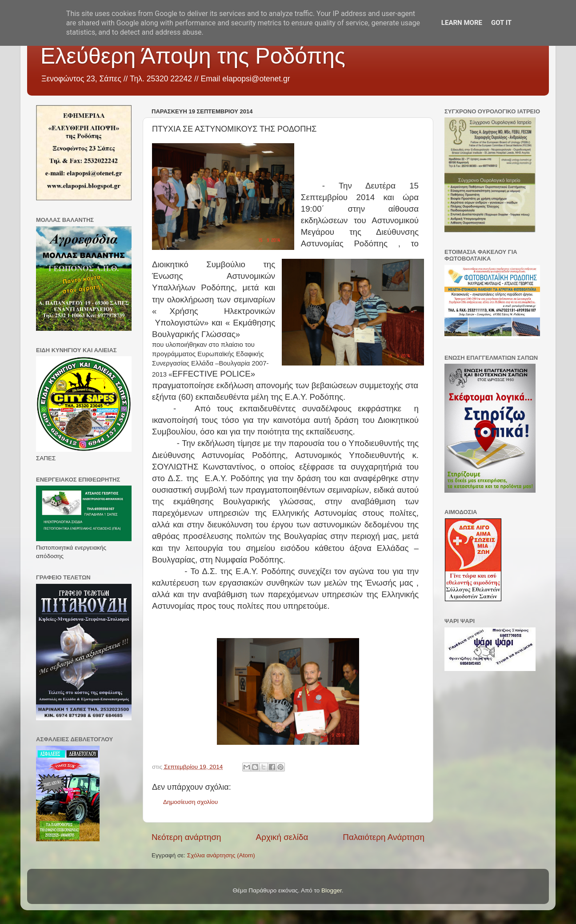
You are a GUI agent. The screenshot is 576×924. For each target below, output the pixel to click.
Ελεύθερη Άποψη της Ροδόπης (193, 56)
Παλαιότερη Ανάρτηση (384, 837)
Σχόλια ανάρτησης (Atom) (221, 855)
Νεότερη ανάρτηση (186, 837)
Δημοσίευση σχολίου (190, 802)
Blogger (332, 890)
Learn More (462, 23)
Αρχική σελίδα (282, 837)
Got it (501, 23)
